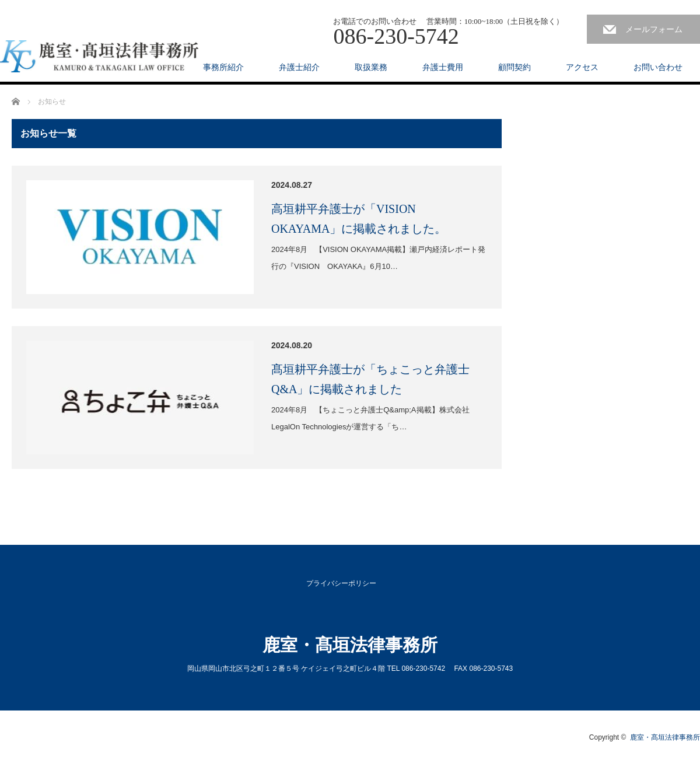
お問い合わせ (658, 67)
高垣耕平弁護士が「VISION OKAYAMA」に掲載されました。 (359, 219)
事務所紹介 (223, 67)
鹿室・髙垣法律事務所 (350, 645)
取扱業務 (371, 67)
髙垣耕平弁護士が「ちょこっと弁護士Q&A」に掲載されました (370, 379)
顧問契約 (514, 67)
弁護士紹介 (299, 67)
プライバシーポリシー (341, 583)
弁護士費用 (443, 67)
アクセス (582, 67)
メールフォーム (654, 29)
